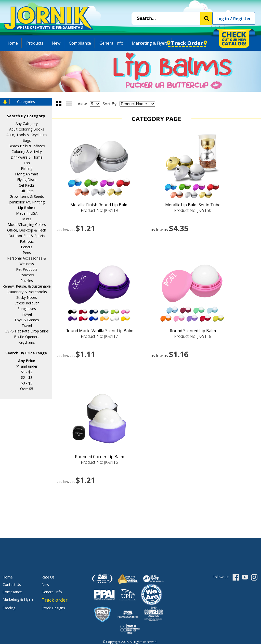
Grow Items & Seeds (27, 196)
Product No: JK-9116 (99, 462)
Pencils (27, 247)
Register (242, 19)
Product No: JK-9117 (99, 336)
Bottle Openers (27, 337)
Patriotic (27, 241)
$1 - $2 (27, 372)
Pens (27, 253)
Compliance (80, 43)
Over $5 (27, 389)
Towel (27, 314)
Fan (27, 163)
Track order (55, 600)
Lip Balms (27, 208)
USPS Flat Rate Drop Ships (27, 331)
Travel (27, 325)
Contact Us (12, 584)
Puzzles (27, 281)
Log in (223, 19)
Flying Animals (27, 174)
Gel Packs (27, 185)
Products (35, 43)
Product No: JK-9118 (193, 336)
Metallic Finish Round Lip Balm (99, 205)
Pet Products (27, 269)
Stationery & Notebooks (27, 292)
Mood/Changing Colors (27, 224)
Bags (27, 140)
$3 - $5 (27, 383)
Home (12, 43)
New (56, 43)
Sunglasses (27, 309)
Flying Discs (27, 180)
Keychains (27, 342)
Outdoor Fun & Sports (27, 236)
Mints (27, 219)
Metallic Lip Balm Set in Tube (193, 205)
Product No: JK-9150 (193, 210)
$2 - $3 (27, 377)
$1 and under (27, 366)
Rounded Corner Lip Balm (100, 457)
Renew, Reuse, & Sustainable (27, 286)
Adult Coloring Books (27, 129)
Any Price (27, 361)
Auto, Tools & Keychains (27, 135)
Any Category (27, 124)
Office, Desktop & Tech (27, 230)
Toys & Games (27, 320)
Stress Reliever (27, 303)
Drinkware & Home (27, 157)
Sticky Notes (27, 297)
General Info (111, 43)
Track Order (187, 43)
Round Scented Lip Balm (193, 331)
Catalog (9, 608)
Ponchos (27, 275)
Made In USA (27, 213)
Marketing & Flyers (150, 43)
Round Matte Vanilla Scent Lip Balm (99, 331)
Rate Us (48, 577)
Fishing (27, 168)
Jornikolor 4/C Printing (27, 202)
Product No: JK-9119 (99, 210)
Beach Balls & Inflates (27, 146)
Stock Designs (53, 608)
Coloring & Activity (27, 152)
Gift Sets (27, 191)
